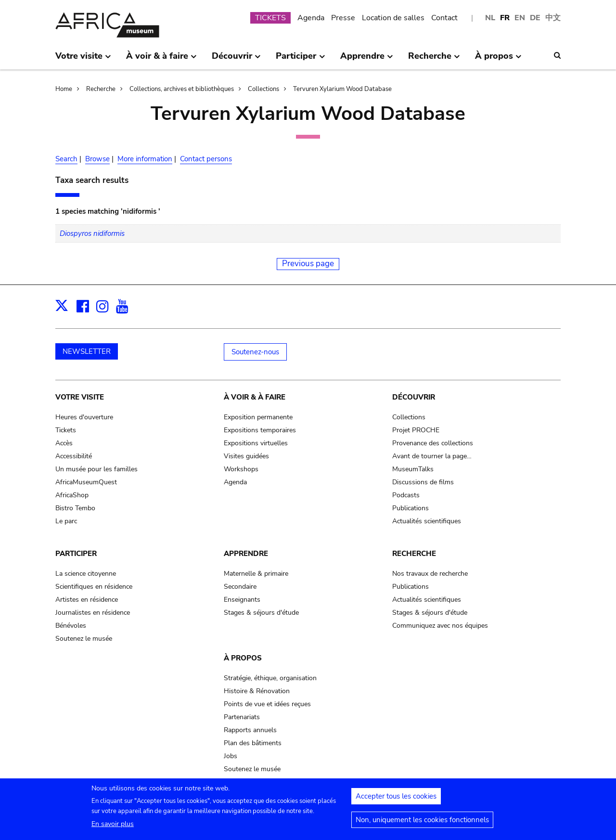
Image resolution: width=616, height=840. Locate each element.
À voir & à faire (255, 397)
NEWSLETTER (87, 351)
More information (145, 159)
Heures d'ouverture (84, 417)
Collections (263, 89)
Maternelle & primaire (256, 574)
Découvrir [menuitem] (236, 60)
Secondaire (240, 587)
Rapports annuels (250, 730)
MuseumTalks (413, 469)
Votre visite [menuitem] (83, 60)
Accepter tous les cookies (396, 799)
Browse (97, 159)
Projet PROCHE (416, 430)
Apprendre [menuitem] (367, 60)
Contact (444, 18)
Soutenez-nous (255, 352)
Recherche (101, 89)
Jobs (231, 756)
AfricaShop (72, 495)
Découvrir (414, 397)
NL (490, 18)
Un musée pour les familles (96, 469)
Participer (76, 554)
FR (505, 18)
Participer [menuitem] (300, 60)
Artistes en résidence (87, 600)
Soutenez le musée (84, 639)
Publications (411, 508)
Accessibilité (74, 456)
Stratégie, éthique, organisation (270, 678)
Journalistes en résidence (93, 613)
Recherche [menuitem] (434, 60)
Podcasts (406, 495)
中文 (553, 18)
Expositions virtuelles (256, 443)
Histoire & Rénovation (257, 691)
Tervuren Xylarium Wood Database (342, 89)
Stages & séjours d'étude (261, 613)
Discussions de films (423, 482)
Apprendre (246, 554)
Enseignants (242, 600)
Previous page (308, 264)
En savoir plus (113, 827)
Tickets (66, 430)
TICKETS (270, 18)
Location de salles (393, 18)
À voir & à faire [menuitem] (161, 60)
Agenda (311, 18)
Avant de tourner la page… (432, 456)
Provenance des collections (433, 443)
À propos (243, 658)
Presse (343, 18)
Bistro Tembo (75, 508)
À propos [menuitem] (498, 60)
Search (66, 159)
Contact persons (206, 159)
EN (520, 18)
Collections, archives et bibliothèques (182, 89)
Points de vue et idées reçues (267, 704)
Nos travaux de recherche (430, 574)
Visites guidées (246, 456)
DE (535, 18)
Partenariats (242, 717)
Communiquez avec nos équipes (440, 626)
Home (64, 89)
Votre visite (80, 397)
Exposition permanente (258, 417)
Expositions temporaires (260, 430)
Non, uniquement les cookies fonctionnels (422, 823)
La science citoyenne (86, 574)
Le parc (66, 521)
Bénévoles (71, 626)
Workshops (241, 469)
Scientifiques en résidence (94, 587)
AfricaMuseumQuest (86, 482)
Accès (64, 443)
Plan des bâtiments (253, 743)
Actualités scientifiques (427, 521)
